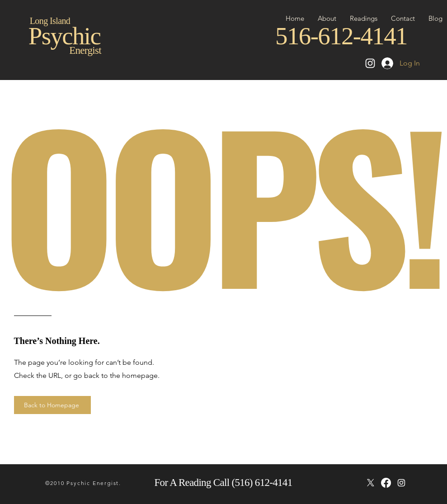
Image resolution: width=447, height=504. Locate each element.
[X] (371, 483)
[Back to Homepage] (52, 405)
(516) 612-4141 (262, 483)
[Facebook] (386, 483)
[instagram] (401, 483)
